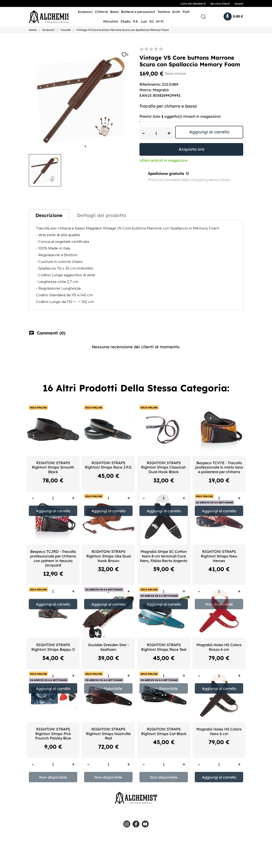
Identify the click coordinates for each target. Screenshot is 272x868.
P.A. (136, 21)
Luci (144, 21)
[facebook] (136, 824)
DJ (152, 21)
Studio (126, 21)
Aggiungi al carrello (209, 132)
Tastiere (164, 12)
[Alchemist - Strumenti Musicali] (45, 17)
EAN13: (146, 95)
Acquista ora (191, 149)
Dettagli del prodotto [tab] (102, 215)
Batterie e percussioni (138, 12)
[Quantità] (156, 133)
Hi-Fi (160, 21)
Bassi (114, 12)
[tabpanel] (81, 99)
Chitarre (101, 12)
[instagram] (127, 824)
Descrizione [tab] (49, 215)
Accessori (85, 12)
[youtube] (145, 824)
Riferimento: (150, 84)
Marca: (146, 90)
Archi (176, 12)
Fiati (186, 12)
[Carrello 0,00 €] (233, 16)
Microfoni (111, 21)
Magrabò (161, 90)
